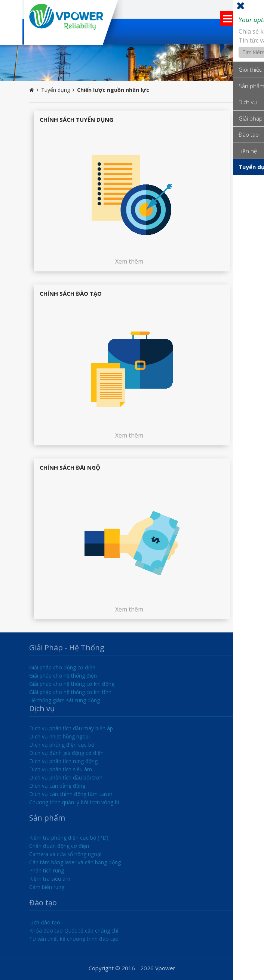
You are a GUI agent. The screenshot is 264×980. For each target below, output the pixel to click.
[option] (132, 62)
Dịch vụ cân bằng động (57, 786)
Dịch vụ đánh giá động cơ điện (66, 753)
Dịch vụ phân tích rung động (63, 761)
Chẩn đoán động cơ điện (59, 846)
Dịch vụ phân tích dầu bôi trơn (66, 777)
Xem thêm (129, 261)
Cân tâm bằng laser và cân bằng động (75, 862)
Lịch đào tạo (45, 922)
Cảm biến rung (47, 887)
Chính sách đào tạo (71, 293)
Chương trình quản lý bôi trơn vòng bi (74, 802)
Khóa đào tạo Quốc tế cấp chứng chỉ (74, 931)
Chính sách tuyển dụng (76, 119)
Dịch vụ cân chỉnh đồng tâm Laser (71, 794)
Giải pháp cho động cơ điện (62, 667)
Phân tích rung (47, 870)
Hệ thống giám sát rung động (65, 700)
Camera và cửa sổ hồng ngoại (65, 854)
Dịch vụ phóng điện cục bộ (62, 745)
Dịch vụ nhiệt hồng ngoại (59, 736)
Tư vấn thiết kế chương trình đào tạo (74, 939)
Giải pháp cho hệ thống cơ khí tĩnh (70, 692)
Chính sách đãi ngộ (70, 467)
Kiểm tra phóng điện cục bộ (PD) (69, 838)
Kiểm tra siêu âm (50, 879)
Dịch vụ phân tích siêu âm (61, 769)
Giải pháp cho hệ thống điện (63, 676)
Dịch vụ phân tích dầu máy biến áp (71, 728)
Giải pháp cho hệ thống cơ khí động (72, 684)
